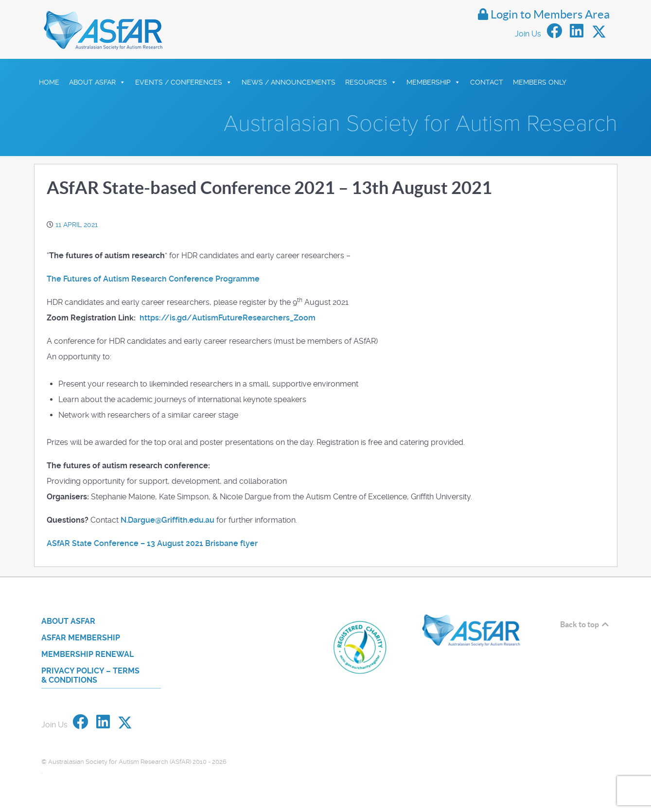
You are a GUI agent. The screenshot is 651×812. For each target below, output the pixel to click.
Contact (487, 82)
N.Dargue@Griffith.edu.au (167, 520)
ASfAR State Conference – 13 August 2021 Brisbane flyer (152, 543)
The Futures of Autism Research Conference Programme (153, 279)
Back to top (585, 624)
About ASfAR (97, 82)
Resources (371, 82)
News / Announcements (289, 82)
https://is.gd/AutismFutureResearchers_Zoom (228, 318)
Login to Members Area (544, 14)
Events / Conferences (184, 82)
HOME (49, 82)
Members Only (540, 82)
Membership (433, 82)
